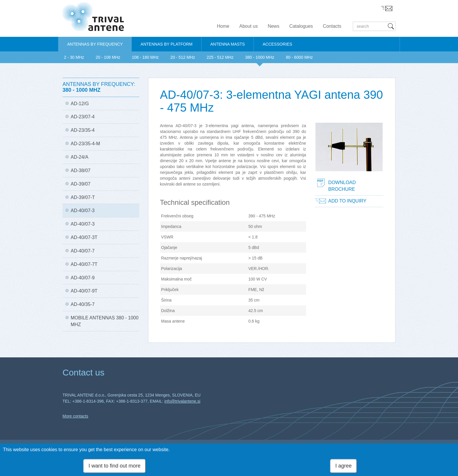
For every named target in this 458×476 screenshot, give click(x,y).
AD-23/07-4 (83, 117)
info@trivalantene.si (182, 401)
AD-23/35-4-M (85, 144)
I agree (343, 467)
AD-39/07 (81, 184)
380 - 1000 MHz (260, 57)
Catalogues (301, 26)
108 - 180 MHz (145, 57)
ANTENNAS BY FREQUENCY (95, 44)
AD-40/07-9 (83, 278)
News (273, 26)
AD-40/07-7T (84, 264)
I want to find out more (114, 467)
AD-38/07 (81, 171)
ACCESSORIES (277, 44)
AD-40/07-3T (84, 237)
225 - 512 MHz (220, 57)
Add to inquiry (347, 201)
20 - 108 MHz (108, 57)
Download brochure (342, 186)
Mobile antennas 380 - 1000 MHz (105, 321)
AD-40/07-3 (83, 211)
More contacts (75, 416)
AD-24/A (79, 157)
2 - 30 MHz (74, 57)
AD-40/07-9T (84, 291)
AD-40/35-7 (83, 304)
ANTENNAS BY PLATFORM (166, 44)
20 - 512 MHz (183, 57)
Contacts (332, 26)
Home (223, 26)
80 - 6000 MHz (299, 57)
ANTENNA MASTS (228, 44)
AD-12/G (80, 104)
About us (248, 26)
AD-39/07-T (83, 197)
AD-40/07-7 (83, 251)
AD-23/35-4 (83, 130)
